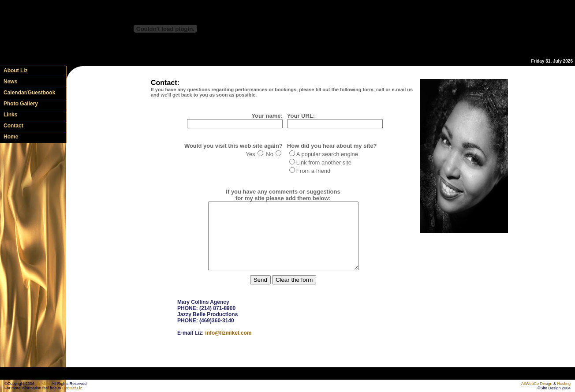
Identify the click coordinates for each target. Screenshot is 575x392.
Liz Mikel (43, 384)
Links (10, 115)
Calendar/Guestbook (29, 93)
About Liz (16, 71)
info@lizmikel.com (228, 346)
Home (11, 137)
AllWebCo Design (537, 384)
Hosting (564, 384)
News (10, 82)
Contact (13, 126)
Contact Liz (72, 388)
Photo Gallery (21, 104)
